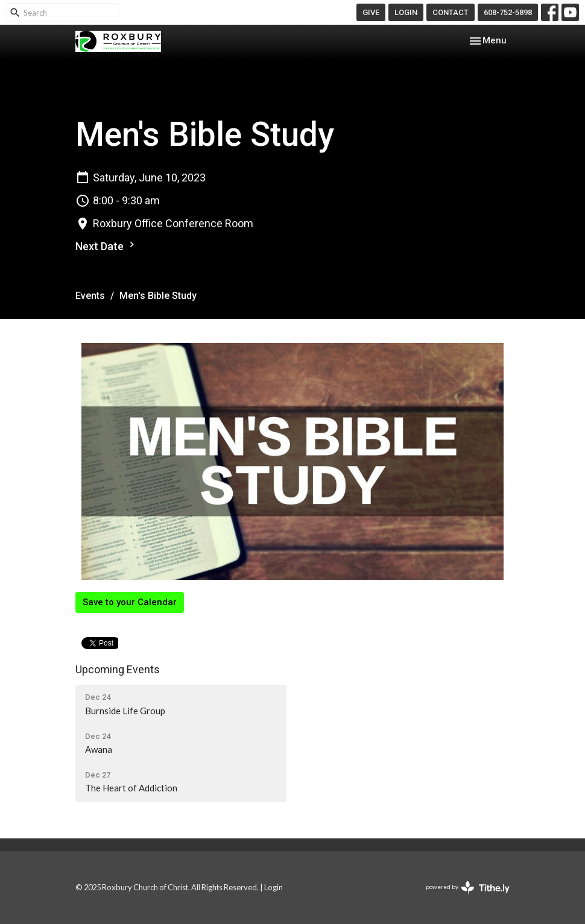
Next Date (106, 246)
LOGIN (406, 12)
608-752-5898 (508, 12)
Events (90, 296)
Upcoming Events (118, 669)
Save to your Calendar (130, 602)
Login (274, 887)
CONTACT (451, 12)
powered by (468, 888)
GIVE (371, 12)
